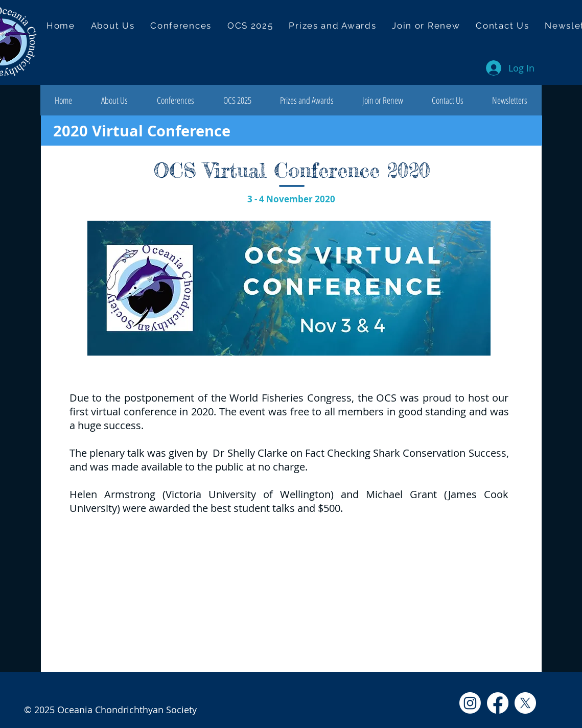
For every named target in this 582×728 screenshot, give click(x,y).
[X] (525, 703)
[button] (181, 26)
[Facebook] (498, 703)
